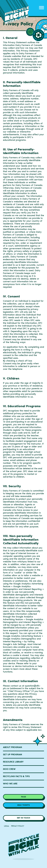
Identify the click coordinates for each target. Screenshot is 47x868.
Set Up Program (13, 754)
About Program (13, 747)
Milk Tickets (23, 805)
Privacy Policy (18, 826)
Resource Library (13, 762)
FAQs (23, 797)
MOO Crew (9, 769)
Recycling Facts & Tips (16, 776)
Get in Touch (23, 818)
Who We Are (10, 784)
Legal (7, 826)
